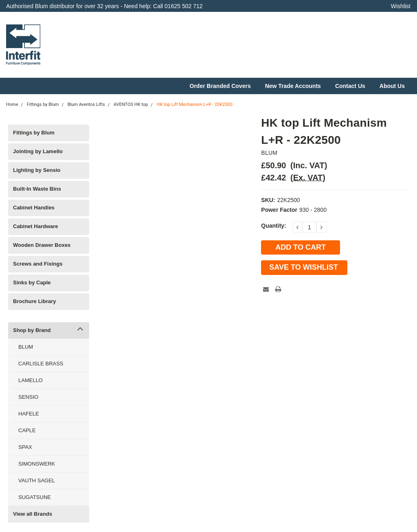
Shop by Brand (32, 330)
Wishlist (401, 6)
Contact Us (350, 86)
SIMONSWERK (37, 464)
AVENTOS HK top (131, 104)
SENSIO (28, 397)
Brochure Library (34, 301)
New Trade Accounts (293, 86)
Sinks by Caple (32, 282)
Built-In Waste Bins (37, 189)
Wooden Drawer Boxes (42, 245)
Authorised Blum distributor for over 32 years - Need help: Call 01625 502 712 (104, 6)
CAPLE (27, 430)
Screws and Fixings (38, 264)
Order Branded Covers (220, 86)
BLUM (26, 347)
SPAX (25, 447)
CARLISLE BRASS (41, 364)
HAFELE (29, 414)
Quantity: (273, 226)
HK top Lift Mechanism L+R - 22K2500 (195, 104)
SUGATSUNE (35, 497)
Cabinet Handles (34, 208)
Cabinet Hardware (36, 226)
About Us (392, 86)
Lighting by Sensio (37, 170)
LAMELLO (31, 380)
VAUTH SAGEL (37, 480)
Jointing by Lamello (38, 151)
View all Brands (33, 514)
